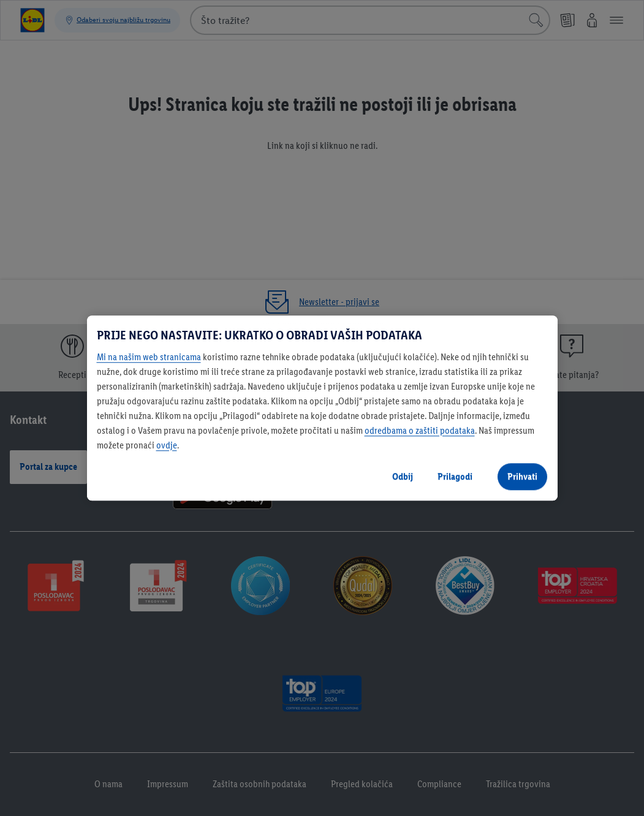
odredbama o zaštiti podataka (420, 430)
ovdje (167, 445)
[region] (322, 408)
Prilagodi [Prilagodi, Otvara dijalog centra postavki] (455, 476)
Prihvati (522, 476)
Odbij (403, 476)
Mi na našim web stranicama (149, 357)
